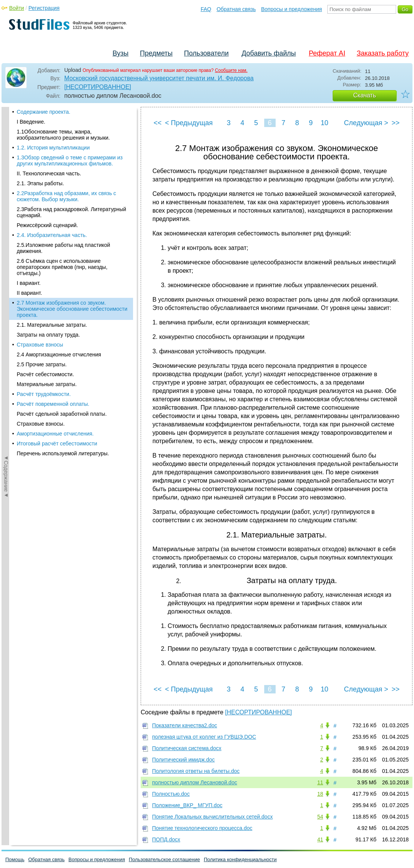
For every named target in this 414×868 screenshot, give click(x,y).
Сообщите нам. (231, 70)
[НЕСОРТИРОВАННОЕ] (98, 87)
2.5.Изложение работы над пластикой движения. (63, 163)
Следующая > (366, 123)
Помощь (15, 859)
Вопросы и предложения (292, 9)
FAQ (206, 9)
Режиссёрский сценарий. (47, 140)
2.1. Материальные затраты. (52, 240)
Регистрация (44, 8)
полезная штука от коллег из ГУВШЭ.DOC (204, 737)
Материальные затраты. (47, 299)
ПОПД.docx (166, 839)
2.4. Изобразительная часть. (52, 150)
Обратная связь (236, 9)
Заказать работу (383, 53)
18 (320, 794)
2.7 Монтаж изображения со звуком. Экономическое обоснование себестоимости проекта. (72, 224)
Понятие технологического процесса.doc (202, 828)
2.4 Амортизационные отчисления (59, 269)
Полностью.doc (171, 794)
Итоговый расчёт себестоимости (57, 358)
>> (396, 123)
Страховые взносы (40, 259)
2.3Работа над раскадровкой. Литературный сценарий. (71, 127)
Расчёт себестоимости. (45, 289)
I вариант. (29, 198)
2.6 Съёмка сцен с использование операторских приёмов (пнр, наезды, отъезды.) (62, 182)
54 (320, 817)
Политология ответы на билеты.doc (196, 771)
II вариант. (29, 208)
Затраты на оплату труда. (48, 250)
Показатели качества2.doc (185, 725)
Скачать (365, 95)
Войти (17, 8)
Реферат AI (327, 53)
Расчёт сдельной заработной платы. (62, 329)
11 (320, 782)
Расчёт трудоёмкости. (44, 309)
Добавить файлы (269, 53)
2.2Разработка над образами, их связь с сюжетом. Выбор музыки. (66, 111)
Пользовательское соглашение (164, 859)
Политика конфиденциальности (240, 859)
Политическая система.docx (187, 748)
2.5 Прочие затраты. (42, 279)
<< (158, 123)
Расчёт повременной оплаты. (53, 319)
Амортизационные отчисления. (55, 348)
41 (320, 839)
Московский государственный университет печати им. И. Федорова (159, 78)
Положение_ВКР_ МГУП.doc (187, 805)
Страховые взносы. (41, 339)
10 (324, 123)
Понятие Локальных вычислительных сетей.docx (212, 817)
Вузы (121, 53)
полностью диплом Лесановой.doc (195, 782)
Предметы (156, 53)
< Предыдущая (189, 123)
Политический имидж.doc (183, 760)
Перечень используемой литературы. (63, 368)
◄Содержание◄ (6, 240)
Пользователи (206, 53)
